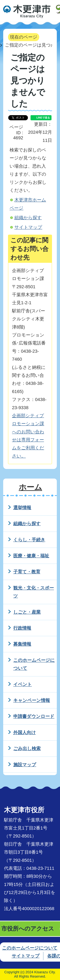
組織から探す (28, 218)
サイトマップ (28, 227)
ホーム (30, 487)
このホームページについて (30, 948)
